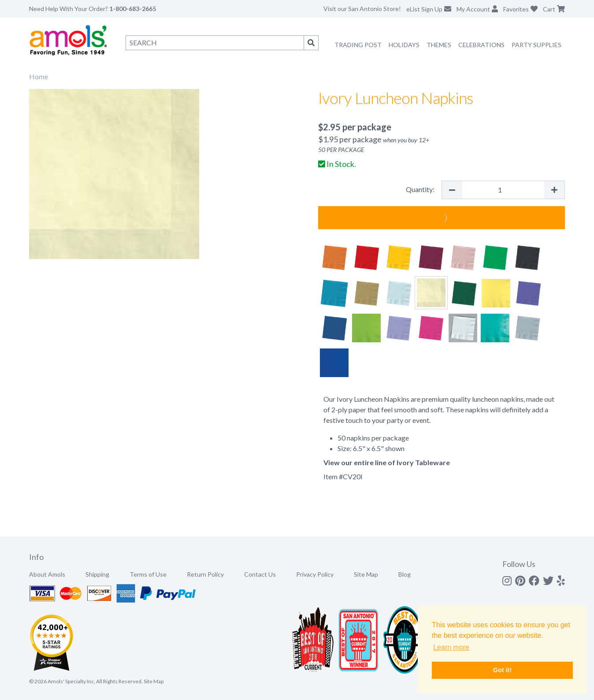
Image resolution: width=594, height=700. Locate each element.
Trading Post (358, 45)
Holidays (404, 45)
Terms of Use (148, 574)
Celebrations (481, 45)
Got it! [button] (502, 670)
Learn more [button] (451, 647)
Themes (439, 45)
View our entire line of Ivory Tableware (387, 462)
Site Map (366, 574)
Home (39, 76)
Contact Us (260, 574)
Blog (405, 574)
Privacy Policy (315, 574)
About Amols (47, 574)
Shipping (97, 574)
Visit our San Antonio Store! (362, 9)
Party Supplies (536, 45)
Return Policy (205, 574)
